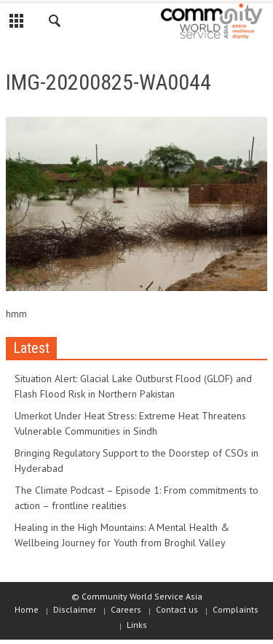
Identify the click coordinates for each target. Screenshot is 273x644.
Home (27, 609)
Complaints (236, 609)
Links (137, 625)
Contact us (177, 609)
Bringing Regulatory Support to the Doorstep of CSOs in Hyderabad (136, 461)
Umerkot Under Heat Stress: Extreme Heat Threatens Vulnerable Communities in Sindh (130, 423)
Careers (126, 609)
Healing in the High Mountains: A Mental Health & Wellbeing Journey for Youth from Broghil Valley (122, 535)
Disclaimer (75, 609)
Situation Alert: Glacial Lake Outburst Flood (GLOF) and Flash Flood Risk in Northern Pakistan (133, 386)
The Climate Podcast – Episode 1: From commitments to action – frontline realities (136, 498)
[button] (55, 23)
